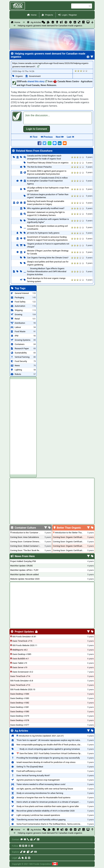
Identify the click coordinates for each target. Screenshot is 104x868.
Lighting (18, 370)
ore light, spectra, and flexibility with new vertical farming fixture (45, 789)
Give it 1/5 (76, 71)
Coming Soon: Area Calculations (25, 537)
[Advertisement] (23, 426)
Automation (20, 306)
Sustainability (21, 353)
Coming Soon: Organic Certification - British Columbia (77, 546)
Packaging (19, 297)
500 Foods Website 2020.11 (25, 645)
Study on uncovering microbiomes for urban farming (40, 793)
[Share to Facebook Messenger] (55, 143)
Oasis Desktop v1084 (20, 694)
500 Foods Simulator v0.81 (24, 637)
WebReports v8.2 (20, 650)
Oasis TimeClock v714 (20, 676)
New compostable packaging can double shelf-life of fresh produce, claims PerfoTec (54, 745)
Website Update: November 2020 (25, 579)
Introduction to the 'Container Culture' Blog (31, 533)
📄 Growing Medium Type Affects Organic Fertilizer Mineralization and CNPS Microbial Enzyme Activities (47, 271)
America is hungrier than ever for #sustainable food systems (43, 798)
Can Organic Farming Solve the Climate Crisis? (48, 258)
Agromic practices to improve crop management (38, 780)
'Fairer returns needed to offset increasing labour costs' (41, 784)
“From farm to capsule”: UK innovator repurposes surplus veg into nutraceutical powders (56, 740)
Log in (37, 129)
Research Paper (22, 348)
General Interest (22, 293)
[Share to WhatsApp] (50, 143)
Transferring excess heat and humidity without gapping (41, 820)
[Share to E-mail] (65, 143)
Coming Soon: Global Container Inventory (29, 546)
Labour (18, 327)
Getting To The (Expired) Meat (30, 767)
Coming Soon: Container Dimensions (27, 542)
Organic (19, 76)
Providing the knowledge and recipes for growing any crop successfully (48, 758)
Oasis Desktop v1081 (20, 707)
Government (35, 76)
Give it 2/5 (78, 71)
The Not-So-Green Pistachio (40, 167)
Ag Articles (36, 22)
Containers (20, 344)
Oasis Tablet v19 (20, 663)
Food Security (21, 361)
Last (69, 137)
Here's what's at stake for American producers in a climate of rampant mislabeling (53, 802)
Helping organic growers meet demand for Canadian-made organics (35, 26)
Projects (49, 15)
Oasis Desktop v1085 (22, 654)
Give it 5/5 (86, 71)
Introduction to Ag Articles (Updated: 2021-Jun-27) (41, 736)
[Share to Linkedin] (60, 143)
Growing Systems (22, 340)
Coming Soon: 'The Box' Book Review (27, 550)
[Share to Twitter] (45, 143)
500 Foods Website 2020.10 (23, 689)
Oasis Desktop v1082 (20, 703)
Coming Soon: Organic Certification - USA (71, 542)
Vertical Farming (22, 357)
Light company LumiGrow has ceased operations (38, 815)
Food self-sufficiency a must (29, 771)
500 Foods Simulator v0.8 (22, 681)
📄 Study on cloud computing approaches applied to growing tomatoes (48, 749)
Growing (18, 314)
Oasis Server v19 (20, 667)
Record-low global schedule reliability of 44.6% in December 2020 (45, 811)
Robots (18, 374)
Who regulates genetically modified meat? (46, 208)
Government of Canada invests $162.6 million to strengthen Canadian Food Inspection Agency (48, 181)
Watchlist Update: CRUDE (22, 566)
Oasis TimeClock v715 (22, 641)
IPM (16, 336)
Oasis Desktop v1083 (20, 698)
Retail (17, 319)
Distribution (20, 323)
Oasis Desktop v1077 (20, 725)
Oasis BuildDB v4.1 (21, 659)
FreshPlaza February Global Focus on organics (48, 163)
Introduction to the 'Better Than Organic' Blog (75, 533)
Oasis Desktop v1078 (20, 720)
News (17, 365)
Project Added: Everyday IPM (23, 561)
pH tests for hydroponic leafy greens (43, 233)
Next (58, 137)
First (35, 137)
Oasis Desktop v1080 (20, 712)
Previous (48, 137)
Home (34, 15)
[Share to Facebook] (39, 143)
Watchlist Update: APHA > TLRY (24, 570)
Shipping (19, 310)
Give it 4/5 (84, 71)
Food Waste (20, 331)
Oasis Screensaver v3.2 (23, 672)
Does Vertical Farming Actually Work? (33, 775)
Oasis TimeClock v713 (20, 685)
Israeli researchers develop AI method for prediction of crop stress (46, 762)
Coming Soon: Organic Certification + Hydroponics (75, 537)
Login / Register (69, 15)
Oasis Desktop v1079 (20, 716)
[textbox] (58, 118)
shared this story (37, 82)
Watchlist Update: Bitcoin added (25, 574)
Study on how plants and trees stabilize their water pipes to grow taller (48, 806)
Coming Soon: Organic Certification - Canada (73, 550)
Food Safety (20, 302)
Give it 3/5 (81, 71)
